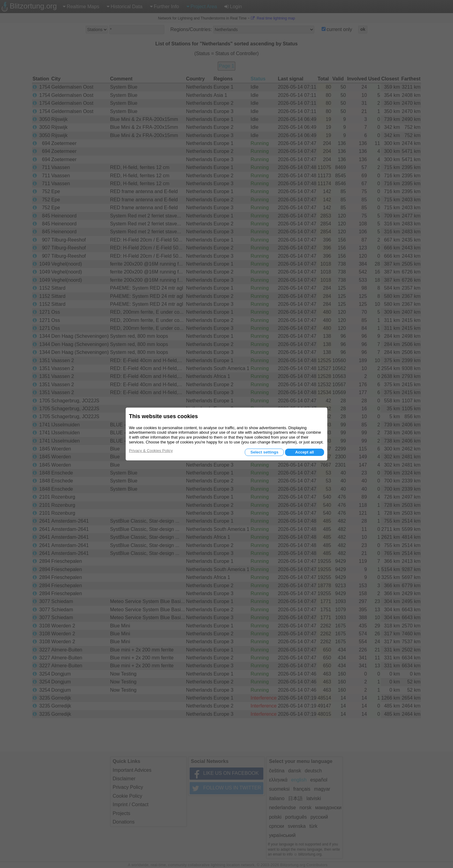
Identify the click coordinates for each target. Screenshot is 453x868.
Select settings (264, 452)
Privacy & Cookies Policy (151, 451)
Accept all (304, 452)
